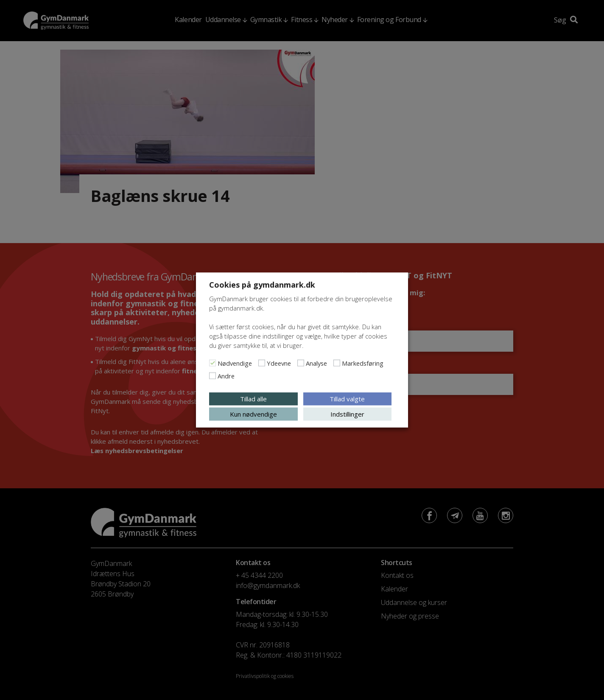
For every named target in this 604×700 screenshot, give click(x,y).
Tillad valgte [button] (347, 399)
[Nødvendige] (213, 363)
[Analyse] (301, 363)
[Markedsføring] (337, 363)
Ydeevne (279, 363)
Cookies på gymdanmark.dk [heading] (262, 285)
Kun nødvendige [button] (253, 414)
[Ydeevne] (262, 363)
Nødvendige (235, 363)
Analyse (316, 363)
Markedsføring (363, 363)
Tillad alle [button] (253, 399)
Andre (226, 376)
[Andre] (213, 376)
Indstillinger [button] (347, 414)
